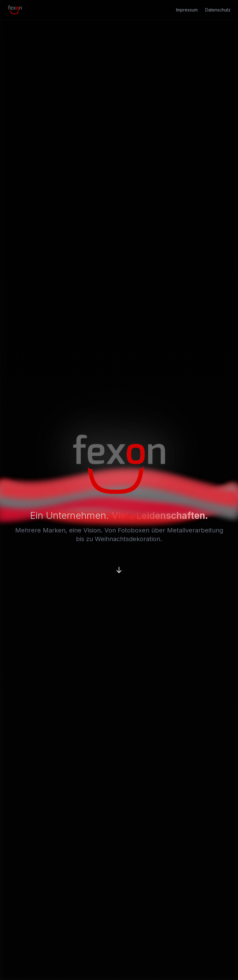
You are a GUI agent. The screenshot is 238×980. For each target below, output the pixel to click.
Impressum (187, 10)
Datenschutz (218, 10)
